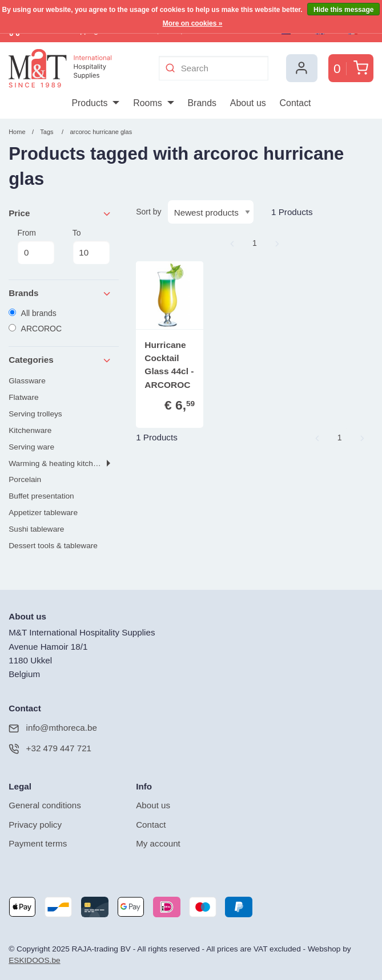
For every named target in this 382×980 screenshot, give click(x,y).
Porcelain (25, 479)
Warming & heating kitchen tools (64, 463)
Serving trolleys (35, 414)
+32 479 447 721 (50, 749)
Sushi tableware (36, 529)
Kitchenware (30, 430)
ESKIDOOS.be (34, 960)
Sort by (148, 212)
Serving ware (31, 447)
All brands (33, 313)
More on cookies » (193, 23)
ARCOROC (35, 329)
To (91, 246)
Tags (47, 132)
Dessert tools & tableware (53, 546)
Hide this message (343, 10)
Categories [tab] (60, 360)
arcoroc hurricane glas (101, 132)
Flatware (23, 397)
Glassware (27, 381)
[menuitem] (95, 103)
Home (17, 132)
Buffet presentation (41, 496)
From (36, 246)
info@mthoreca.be (53, 728)
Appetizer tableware (43, 513)
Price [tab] (60, 214)
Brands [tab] (60, 293)
